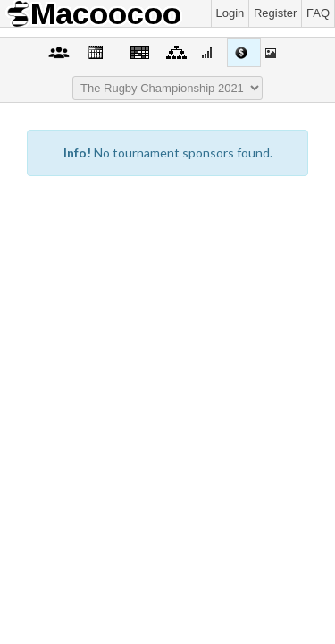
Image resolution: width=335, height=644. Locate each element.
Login (230, 13)
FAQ (318, 13)
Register (275, 13)
